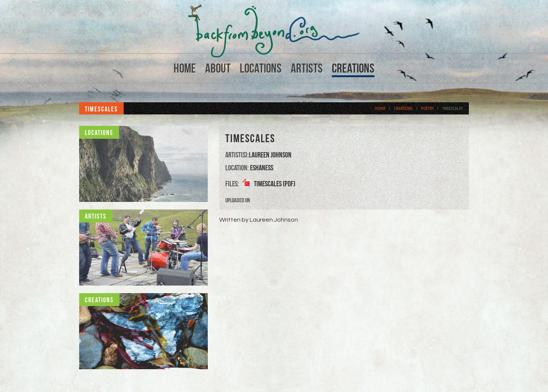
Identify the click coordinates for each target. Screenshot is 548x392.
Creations (353, 68)
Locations (261, 68)
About (218, 68)
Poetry (427, 109)
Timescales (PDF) (275, 184)
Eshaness (262, 168)
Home (185, 68)
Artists (307, 68)
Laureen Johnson (270, 155)
